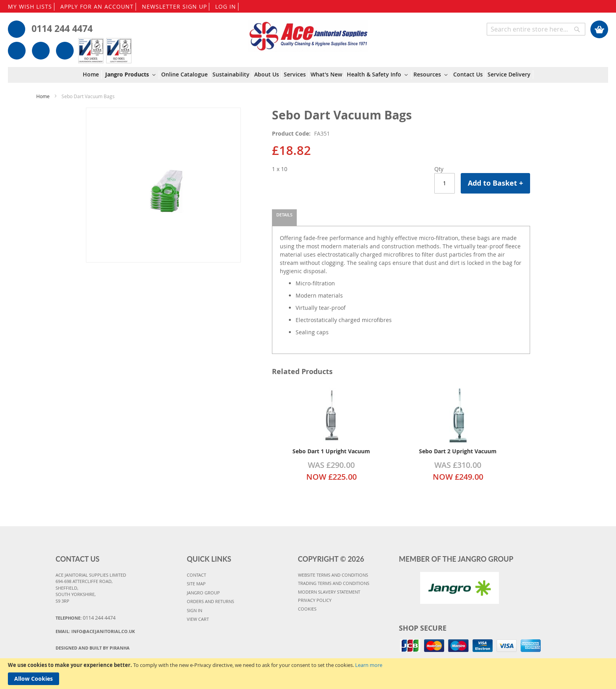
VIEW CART (198, 619)
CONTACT (196, 575)
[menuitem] (92, 74)
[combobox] (536, 29)
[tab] (284, 218)
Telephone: (86, 618)
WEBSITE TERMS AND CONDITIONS (333, 575)
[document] (308, 674)
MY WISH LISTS (30, 7)
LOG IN (226, 7)
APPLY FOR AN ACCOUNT (97, 7)
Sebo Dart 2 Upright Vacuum (458, 451)
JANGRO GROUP (203, 593)
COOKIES (307, 609)
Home (43, 96)
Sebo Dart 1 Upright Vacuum (331, 451)
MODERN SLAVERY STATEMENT (329, 592)
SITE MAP (196, 584)
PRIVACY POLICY (315, 600)
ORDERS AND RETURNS (210, 601)
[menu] (308, 75)
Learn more (369, 665)
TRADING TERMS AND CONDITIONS (334, 583)
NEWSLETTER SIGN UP (174, 7)
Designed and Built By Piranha (93, 648)
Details (284, 215)
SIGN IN (194, 610)
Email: (95, 631)
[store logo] (308, 32)
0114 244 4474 (62, 28)
